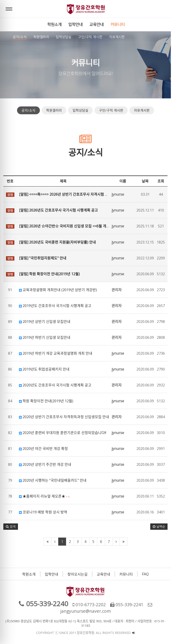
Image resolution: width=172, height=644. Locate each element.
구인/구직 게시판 (112, 110)
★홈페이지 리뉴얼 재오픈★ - (44, 496)
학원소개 (30, 574)
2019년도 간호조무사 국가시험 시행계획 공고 (55, 306)
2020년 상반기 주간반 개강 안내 (45, 464)
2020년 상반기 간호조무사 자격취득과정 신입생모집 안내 (64, 417)
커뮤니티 (127, 574)
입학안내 (52, 574)
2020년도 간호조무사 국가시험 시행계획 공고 (55, 385)
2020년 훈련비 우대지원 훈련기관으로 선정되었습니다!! (63, 433)
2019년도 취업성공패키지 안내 (44, 369)
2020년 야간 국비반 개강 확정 (43, 449)
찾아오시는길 (78, 574)
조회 (162, 181)
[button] (11, 527)
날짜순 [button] (160, 527)
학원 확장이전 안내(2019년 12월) (46, 401)
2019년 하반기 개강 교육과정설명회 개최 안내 (56, 353)
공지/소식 (29, 110)
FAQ (146, 574)
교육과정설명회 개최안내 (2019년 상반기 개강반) (58, 290)
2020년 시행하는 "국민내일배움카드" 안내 (53, 480)
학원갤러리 (54, 110)
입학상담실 (81, 110)
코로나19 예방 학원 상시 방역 (43, 512)
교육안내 (104, 574)
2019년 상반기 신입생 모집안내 (45, 322)
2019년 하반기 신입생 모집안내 (45, 337)
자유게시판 (142, 110)
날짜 (146, 181)
